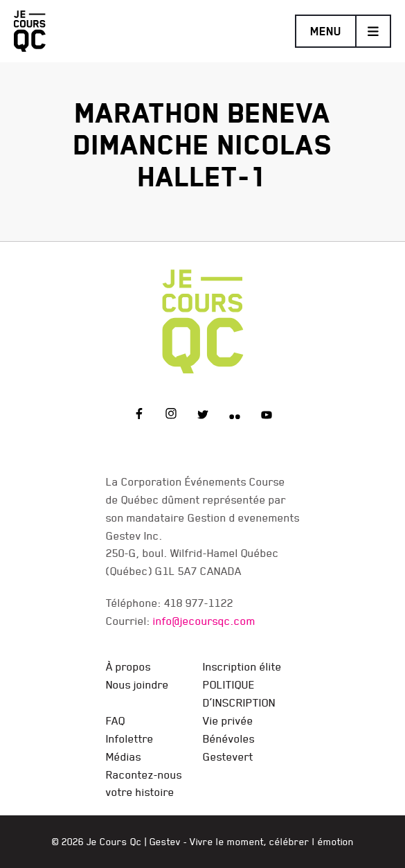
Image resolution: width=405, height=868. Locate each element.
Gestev (165, 842)
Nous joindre (137, 684)
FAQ (116, 720)
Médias (124, 756)
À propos (128, 666)
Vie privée (228, 720)
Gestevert (228, 756)
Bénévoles (229, 738)
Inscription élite (242, 666)
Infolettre (130, 738)
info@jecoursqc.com (204, 621)
